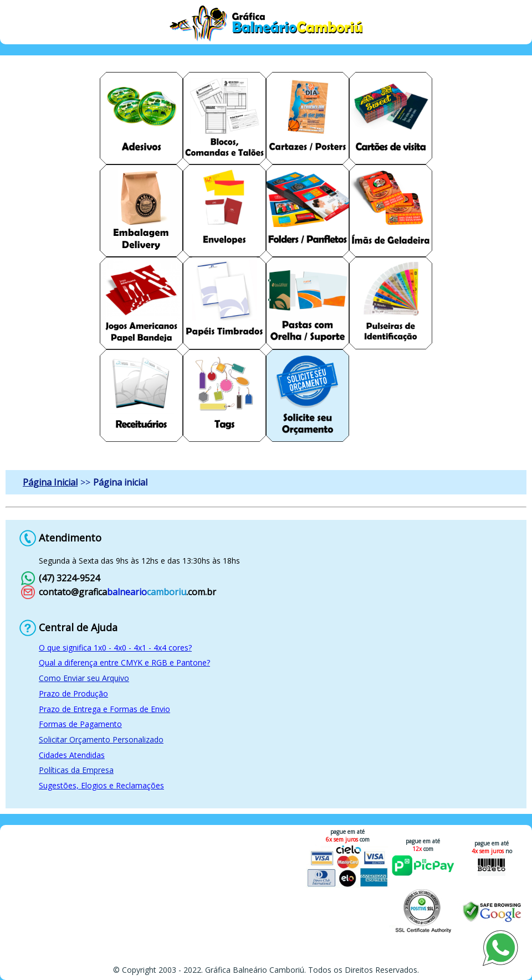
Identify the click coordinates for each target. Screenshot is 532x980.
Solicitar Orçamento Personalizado (101, 739)
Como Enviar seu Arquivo (84, 678)
